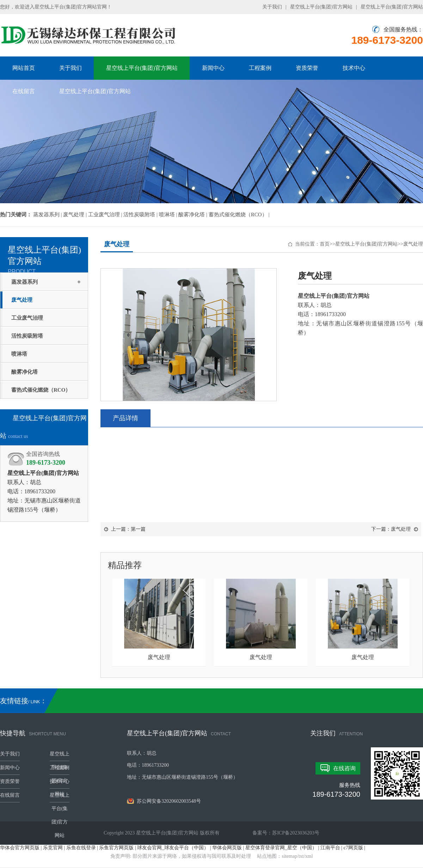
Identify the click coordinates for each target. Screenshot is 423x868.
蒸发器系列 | (48, 215)
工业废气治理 (27, 318)
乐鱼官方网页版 (116, 848)
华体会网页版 (227, 848)
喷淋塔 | (169, 215)
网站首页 (24, 68)
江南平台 (330, 848)
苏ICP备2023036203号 (296, 833)
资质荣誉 (307, 68)
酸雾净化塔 (24, 372)
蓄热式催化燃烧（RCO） (41, 390)
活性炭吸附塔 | (141, 215)
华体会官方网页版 (20, 848)
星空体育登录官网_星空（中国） (281, 848)
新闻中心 (213, 68)
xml (309, 856)
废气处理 (22, 300)
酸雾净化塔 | (194, 215)
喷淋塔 (19, 354)
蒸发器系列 (24, 282)
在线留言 (24, 91)
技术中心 (354, 68)
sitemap (290, 856)
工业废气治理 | (106, 215)
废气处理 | (76, 215)
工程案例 (260, 68)
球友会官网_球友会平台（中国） (173, 848)
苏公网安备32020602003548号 (164, 801)
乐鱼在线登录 (81, 848)
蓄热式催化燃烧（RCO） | (239, 215)
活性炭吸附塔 (27, 336)
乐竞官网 (53, 848)
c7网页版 (353, 848)
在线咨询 (344, 768)
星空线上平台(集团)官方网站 (321, 7)
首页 (325, 244)
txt (301, 856)
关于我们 (272, 7)
